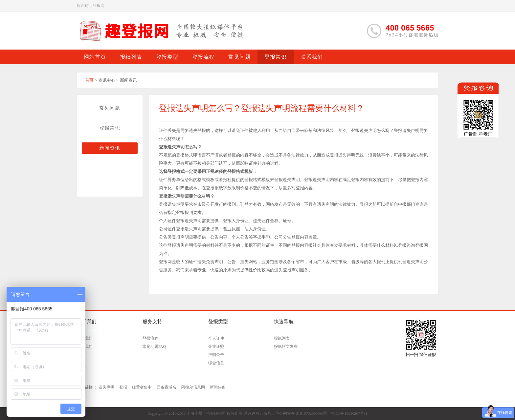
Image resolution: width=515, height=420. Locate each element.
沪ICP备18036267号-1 (349, 413)
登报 (123, 387)
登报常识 (110, 128)
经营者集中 (142, 387)
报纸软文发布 (286, 346)
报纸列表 (282, 338)
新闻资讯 (110, 148)
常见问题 (110, 108)
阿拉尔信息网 (193, 387)
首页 (89, 80)
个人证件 (216, 338)
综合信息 (216, 363)
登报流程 (150, 338)
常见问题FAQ (154, 346)
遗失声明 (106, 387)
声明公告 (216, 355)
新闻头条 (218, 387)
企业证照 (216, 346)
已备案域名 (167, 387)
